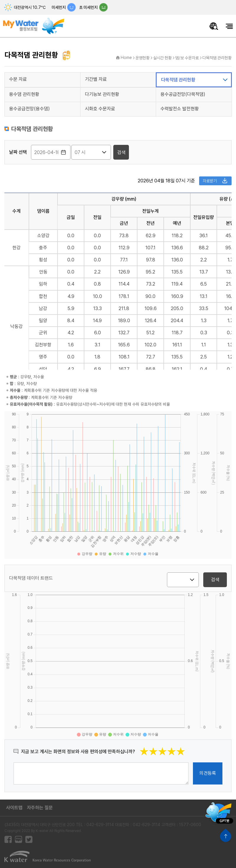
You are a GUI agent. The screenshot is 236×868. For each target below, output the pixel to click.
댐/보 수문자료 (187, 58)
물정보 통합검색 (214, 26)
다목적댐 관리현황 (217, 58)
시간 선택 (9, 152)
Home (126, 58)
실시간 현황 (162, 58)
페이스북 (8, 840)
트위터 (29, 840)
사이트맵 (14, 808)
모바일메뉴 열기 (229, 26)
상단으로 (226, 835)
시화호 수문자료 (100, 109)
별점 (185, 747)
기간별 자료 (96, 79)
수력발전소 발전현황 (180, 109)
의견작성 (14, 762)
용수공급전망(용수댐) (29, 109)
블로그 (18, 840)
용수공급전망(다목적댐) (183, 94)
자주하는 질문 (40, 808)
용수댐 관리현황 (24, 94)
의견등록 (208, 773)
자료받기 (210, 181)
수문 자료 (18, 79)
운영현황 (142, 58)
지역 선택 (167, 580)
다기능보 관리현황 (102, 94)
